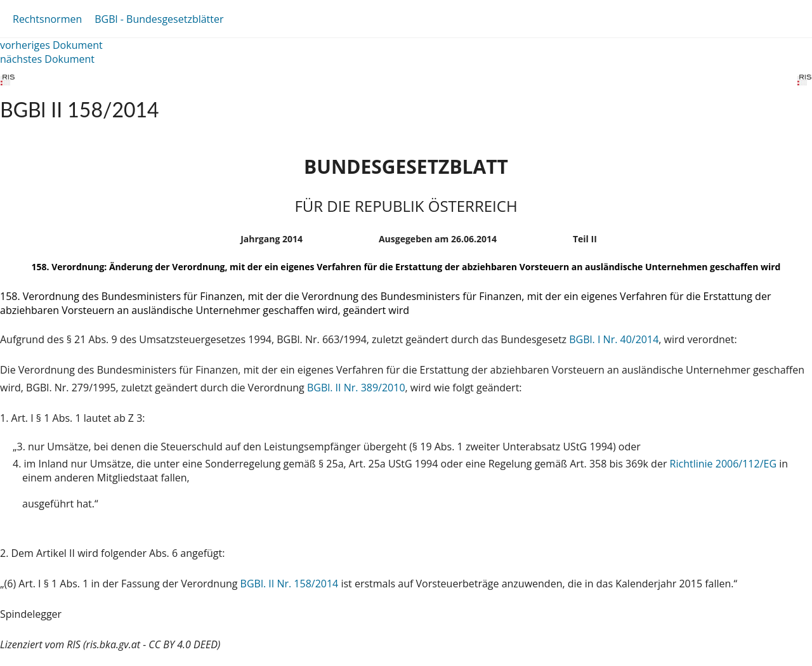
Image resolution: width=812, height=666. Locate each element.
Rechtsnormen (47, 19)
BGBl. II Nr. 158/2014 (290, 584)
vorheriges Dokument (51, 45)
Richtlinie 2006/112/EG (725, 464)
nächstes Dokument (47, 59)
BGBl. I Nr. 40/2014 (614, 339)
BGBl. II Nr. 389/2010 (356, 388)
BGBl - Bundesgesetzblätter (159, 19)
